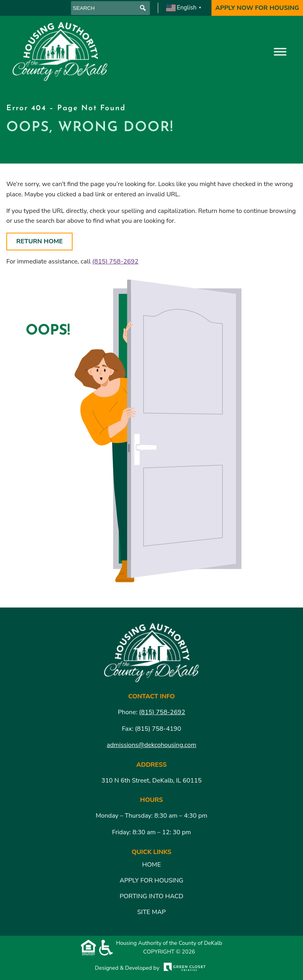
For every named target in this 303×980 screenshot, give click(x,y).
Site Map (151, 912)
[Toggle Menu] (280, 52)
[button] (143, 8)
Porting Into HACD (151, 896)
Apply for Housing (151, 880)
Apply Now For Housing (257, 8)
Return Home (39, 241)
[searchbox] (110, 8)
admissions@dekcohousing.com (152, 745)
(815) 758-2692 (115, 261)
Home (151, 865)
